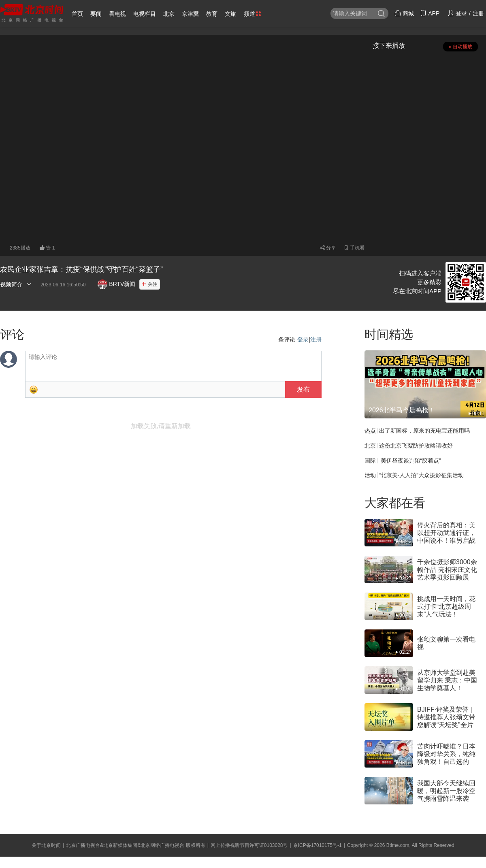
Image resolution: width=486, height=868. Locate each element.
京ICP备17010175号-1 (318, 845)
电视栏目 (145, 14)
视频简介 (16, 284)
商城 (404, 13)
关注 (153, 284)
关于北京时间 (46, 845)
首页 (77, 14)
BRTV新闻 (116, 284)
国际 (370, 460)
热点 (370, 431)
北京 (169, 14)
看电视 (117, 14)
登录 (303, 339)
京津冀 (190, 14)
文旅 (230, 14)
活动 (370, 475)
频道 (252, 14)
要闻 (96, 14)
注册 (316, 339)
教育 (212, 14)
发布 (303, 389)
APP (430, 13)
